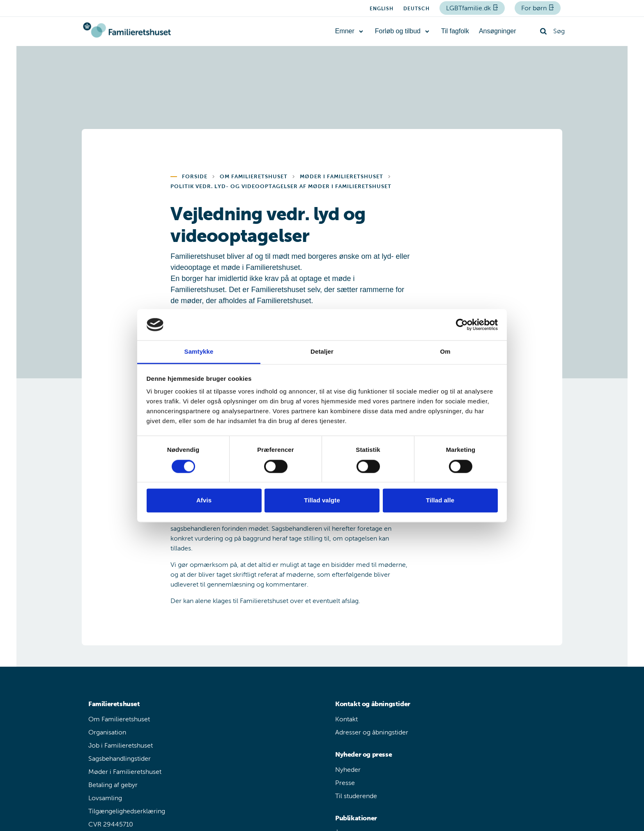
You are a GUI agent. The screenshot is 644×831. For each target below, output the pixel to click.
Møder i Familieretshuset (125, 772)
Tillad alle (440, 501)
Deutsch (416, 9)
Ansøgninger (498, 31)
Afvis (204, 501)
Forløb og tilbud (398, 31)
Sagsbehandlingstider (120, 758)
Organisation (107, 732)
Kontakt (346, 719)
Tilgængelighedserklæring (127, 811)
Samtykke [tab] (199, 352)
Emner (345, 31)
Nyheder (348, 770)
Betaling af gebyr (113, 785)
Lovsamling (105, 798)
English (382, 9)
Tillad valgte (322, 501)
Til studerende (356, 796)
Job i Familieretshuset (121, 745)
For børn (535, 8)
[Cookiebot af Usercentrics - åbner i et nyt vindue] (462, 325)
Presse (345, 783)
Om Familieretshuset (119, 719)
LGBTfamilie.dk (469, 8)
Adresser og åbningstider (372, 732)
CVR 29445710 (111, 824)
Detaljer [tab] (322, 352)
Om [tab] (445, 352)
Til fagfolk (455, 31)
